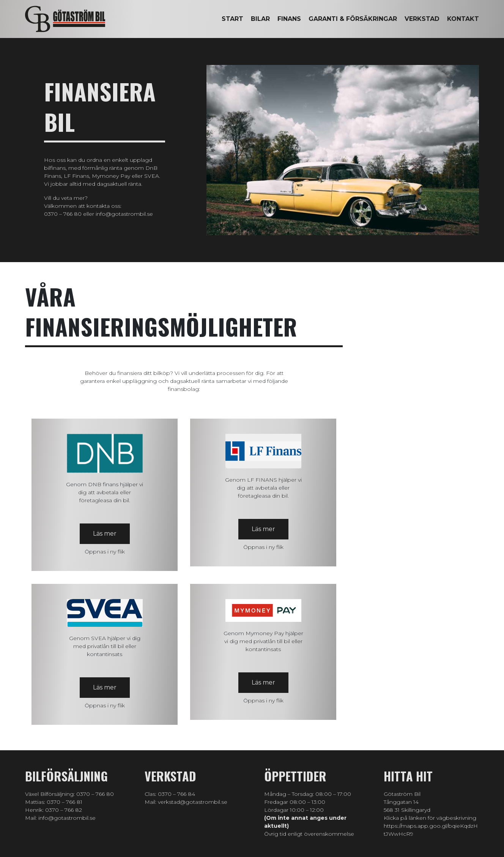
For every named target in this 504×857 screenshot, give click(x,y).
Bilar (260, 19)
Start (232, 19)
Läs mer (105, 534)
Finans (289, 19)
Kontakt (463, 19)
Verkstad (422, 19)
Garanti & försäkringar (353, 19)
